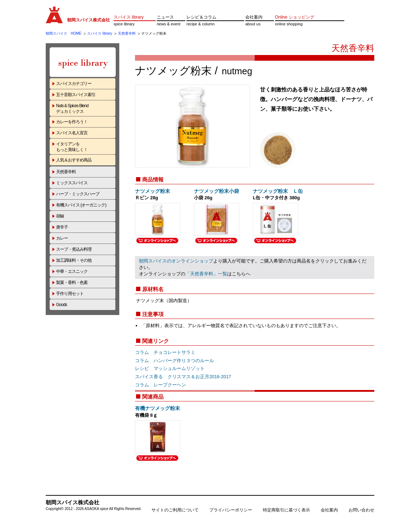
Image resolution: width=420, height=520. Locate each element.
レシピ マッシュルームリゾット (170, 368)
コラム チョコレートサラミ (165, 352)
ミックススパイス (72, 183)
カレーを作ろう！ (72, 122)
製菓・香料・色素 (72, 282)
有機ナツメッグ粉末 (157, 408)
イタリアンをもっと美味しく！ (72, 147)
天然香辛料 (127, 33)
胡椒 (60, 216)
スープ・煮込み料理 (74, 249)
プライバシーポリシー (231, 510)
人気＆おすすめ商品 (74, 160)
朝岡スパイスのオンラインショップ (176, 261)
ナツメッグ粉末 (152, 191)
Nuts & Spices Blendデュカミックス (72, 109)
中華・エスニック (72, 271)
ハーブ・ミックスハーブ (78, 194)
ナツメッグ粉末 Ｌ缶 (278, 191)
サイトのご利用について (175, 510)
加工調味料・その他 (74, 260)
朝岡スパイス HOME (64, 33)
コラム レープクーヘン (161, 385)
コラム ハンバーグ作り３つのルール (174, 361)
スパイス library (129, 17)
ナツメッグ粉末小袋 (216, 191)
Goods (61, 305)
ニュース (165, 17)
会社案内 (254, 17)
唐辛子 (62, 227)
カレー (62, 238)
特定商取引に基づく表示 (286, 510)
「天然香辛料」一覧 (206, 274)
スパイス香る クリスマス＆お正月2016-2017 (183, 377)
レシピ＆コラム (201, 17)
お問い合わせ (361, 510)
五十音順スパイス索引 (76, 95)
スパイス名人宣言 (72, 133)
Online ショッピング (295, 17)
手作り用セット (70, 294)
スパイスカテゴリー (74, 84)
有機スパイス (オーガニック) (81, 205)
